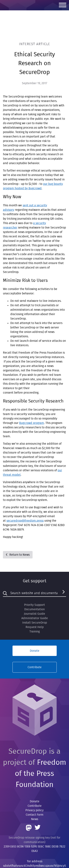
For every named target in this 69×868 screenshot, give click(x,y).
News (35, 819)
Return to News (18, 555)
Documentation (34, 609)
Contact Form (35, 815)
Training (35, 632)
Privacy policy (34, 810)
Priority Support (34, 605)
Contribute (35, 667)
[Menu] (63, 5)
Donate (35, 651)
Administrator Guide (35, 618)
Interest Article (34, 44)
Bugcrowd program (32, 423)
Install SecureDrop (35, 623)
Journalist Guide (34, 614)
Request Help (35, 627)
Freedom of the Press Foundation (40, 774)
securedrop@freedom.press (25, 521)
